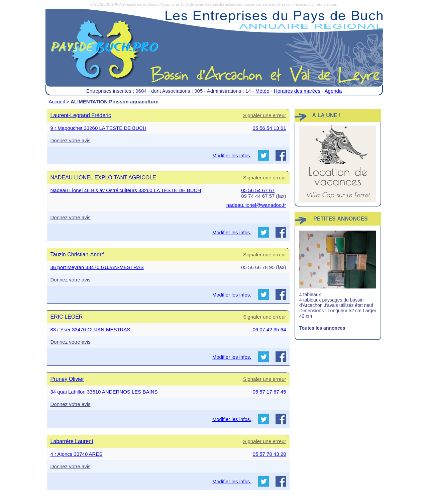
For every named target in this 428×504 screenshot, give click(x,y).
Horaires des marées (297, 91)
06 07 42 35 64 (269, 329)
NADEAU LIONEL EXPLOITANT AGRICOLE (103, 178)
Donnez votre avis (71, 140)
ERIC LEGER (67, 317)
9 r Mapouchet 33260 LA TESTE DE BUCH (98, 128)
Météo (262, 91)
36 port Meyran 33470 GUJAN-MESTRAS (97, 267)
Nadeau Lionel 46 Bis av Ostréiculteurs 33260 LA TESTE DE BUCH (126, 190)
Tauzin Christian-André (78, 255)
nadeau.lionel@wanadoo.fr (256, 205)
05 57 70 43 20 (269, 454)
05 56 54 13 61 (269, 128)
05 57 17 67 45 (269, 392)
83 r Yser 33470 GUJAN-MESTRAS (90, 329)
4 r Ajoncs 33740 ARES (77, 454)
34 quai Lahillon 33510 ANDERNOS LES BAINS (104, 392)
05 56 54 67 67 (258, 190)
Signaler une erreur (264, 115)
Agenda (333, 91)
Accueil (57, 102)
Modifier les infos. (232, 155)
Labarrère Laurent (72, 441)
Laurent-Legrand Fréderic (81, 115)
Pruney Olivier (67, 379)
